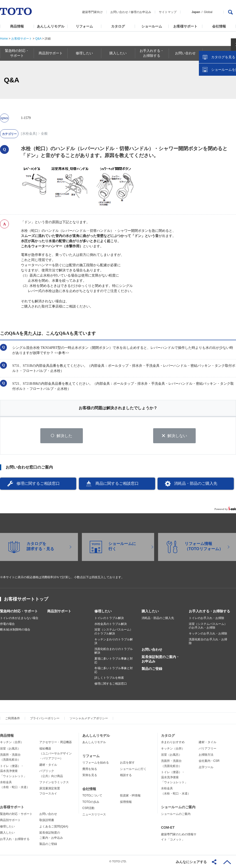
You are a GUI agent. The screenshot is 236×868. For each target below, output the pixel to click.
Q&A (38, 39)
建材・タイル (48, 765)
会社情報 (219, 26)
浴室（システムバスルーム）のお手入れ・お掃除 (208, 626)
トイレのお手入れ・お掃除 (206, 618)
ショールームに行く (133, 769)
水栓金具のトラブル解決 (111, 624)
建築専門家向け (92, 12)
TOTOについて (92, 796)
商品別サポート (59, 612)
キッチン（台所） (12, 743)
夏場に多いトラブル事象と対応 (114, 661)
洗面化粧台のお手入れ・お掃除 (208, 642)
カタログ (118, 26)
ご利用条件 (13, 719)
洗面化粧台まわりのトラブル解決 (114, 651)
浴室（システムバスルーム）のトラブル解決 (114, 632)
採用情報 (126, 802)
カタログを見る (216, 92)
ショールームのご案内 (178, 808)
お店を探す (127, 763)
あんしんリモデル (51, 26)
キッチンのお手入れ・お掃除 (208, 634)
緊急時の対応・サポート (19, 612)
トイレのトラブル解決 (109, 618)
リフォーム (84, 26)
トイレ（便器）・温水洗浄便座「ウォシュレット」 (13, 772)
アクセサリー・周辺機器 (56, 743)
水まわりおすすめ (173, 743)
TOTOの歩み (91, 802)
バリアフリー (207, 749)
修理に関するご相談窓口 (38, 484)
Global (208, 12)
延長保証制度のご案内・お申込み (161, 660)
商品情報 (17, 26)
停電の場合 (7, 624)
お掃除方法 (206, 755)
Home (4, 39)
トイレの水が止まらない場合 (19, 618)
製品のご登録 (152, 669)
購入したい (150, 612)
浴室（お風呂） (10, 749)
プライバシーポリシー (45, 719)
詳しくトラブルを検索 (109, 678)
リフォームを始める (96, 763)
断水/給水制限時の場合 (15, 630)
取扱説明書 (47, 821)
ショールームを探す (220, 105)
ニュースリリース (94, 815)
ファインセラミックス (54, 783)
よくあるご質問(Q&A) (54, 827)
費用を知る (90, 769)
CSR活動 (88, 809)
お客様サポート (185, 26)
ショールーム (152, 26)
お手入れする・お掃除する (209, 612)
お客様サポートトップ (26, 600)
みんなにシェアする (191, 862)
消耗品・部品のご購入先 (196, 484)
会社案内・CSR (209, 761)
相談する (126, 776)
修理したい (103, 612)
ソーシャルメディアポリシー (89, 719)
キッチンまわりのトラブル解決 (114, 642)
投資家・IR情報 (130, 796)
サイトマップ (168, 12)
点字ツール (206, 768)
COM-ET (168, 828)
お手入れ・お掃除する (15, 839)
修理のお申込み (141, 12)
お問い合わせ (119, 12)
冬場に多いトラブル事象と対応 (114, 671)
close (230, 80)
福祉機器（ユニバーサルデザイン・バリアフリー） (56, 754)
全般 (44, 134)
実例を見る (90, 776)
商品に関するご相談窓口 (117, 484)
